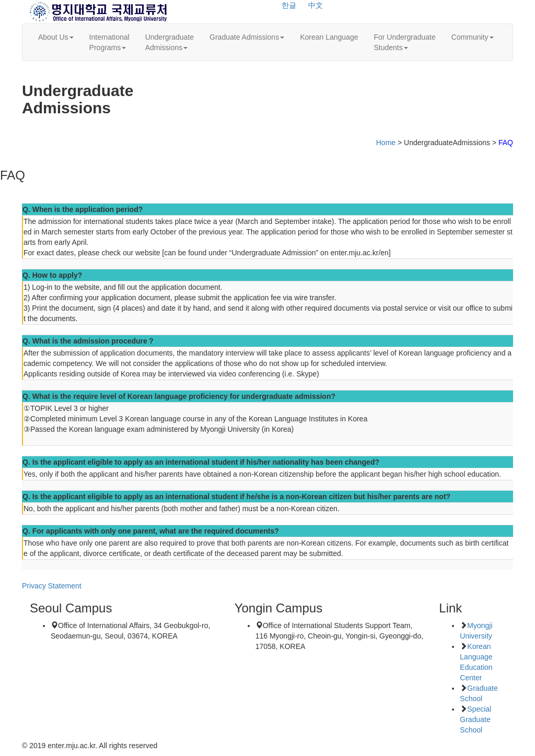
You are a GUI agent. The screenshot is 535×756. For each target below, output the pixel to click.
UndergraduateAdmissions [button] (170, 42)
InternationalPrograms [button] (109, 42)
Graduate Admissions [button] (247, 37)
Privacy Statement (52, 586)
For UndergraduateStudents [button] (404, 42)
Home (386, 143)
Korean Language (329, 37)
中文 (316, 5)
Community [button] (473, 37)
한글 (289, 5)
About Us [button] (56, 37)
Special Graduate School (475, 719)
